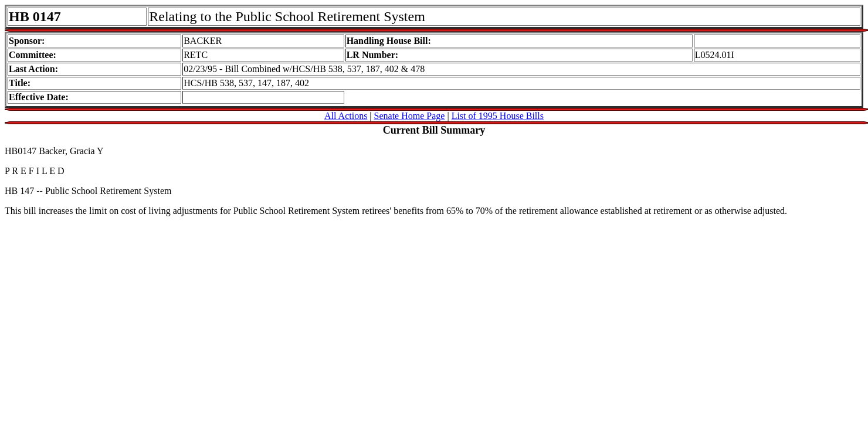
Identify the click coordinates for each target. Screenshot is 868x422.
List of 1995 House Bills (498, 116)
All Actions (346, 116)
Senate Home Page (410, 116)
